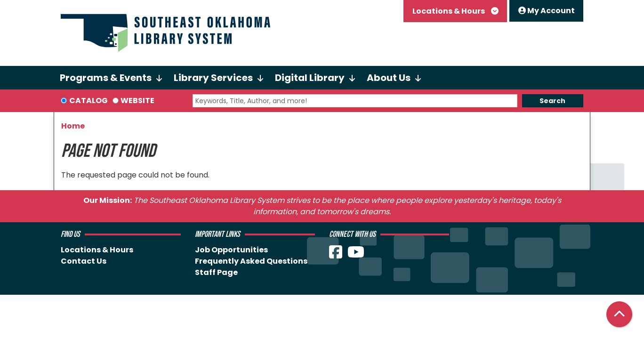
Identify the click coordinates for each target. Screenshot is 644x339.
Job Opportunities (231, 250)
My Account (547, 11)
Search (552, 101)
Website (137, 101)
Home (73, 126)
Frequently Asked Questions (251, 261)
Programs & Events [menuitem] (106, 78)
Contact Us (84, 261)
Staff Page (216, 272)
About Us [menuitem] (389, 78)
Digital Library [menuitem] (310, 78)
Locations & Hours (449, 11)
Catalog (89, 101)
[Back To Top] (619, 314)
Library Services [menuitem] (213, 78)
